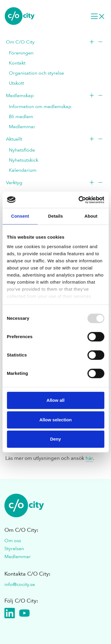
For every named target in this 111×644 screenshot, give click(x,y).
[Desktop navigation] (98, 16)
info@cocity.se (20, 584)
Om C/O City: (21, 530)
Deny (55, 439)
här (89, 458)
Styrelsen (14, 549)
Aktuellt (14, 139)
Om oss (13, 541)
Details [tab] (56, 216)
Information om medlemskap (40, 107)
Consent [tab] (20, 216)
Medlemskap (20, 96)
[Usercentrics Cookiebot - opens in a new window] (79, 200)
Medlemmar (22, 127)
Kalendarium (23, 170)
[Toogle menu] (95, 43)
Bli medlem (21, 117)
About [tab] (91, 216)
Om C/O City (20, 42)
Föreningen (21, 53)
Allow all (55, 400)
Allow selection (55, 420)
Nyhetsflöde (22, 150)
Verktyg (14, 183)
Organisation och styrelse (36, 73)
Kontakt (17, 63)
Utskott (16, 83)
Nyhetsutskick (24, 160)
